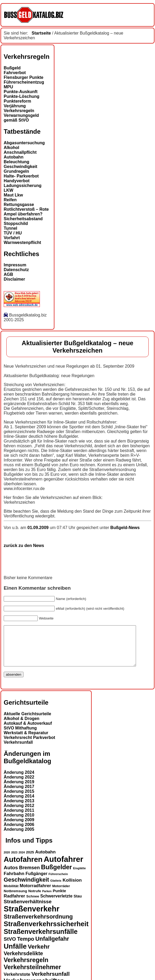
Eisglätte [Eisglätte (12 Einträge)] (79, 876)
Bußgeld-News (125, 528)
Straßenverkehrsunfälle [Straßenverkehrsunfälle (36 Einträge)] (41, 939)
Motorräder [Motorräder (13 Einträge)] (61, 894)
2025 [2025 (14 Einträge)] (30, 860)
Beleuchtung (17, 162)
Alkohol (11, 148)
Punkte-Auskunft (21, 92)
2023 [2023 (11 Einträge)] (14, 860)
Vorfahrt (12, 238)
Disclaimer (14, 279)
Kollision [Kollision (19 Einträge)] (72, 888)
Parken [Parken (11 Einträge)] (47, 899)
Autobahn (14, 157)
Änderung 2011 (19, 818)
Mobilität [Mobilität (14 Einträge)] (11, 894)
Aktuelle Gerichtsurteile (27, 722)
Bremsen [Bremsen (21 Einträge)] (29, 875)
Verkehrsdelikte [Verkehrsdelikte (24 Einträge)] (23, 961)
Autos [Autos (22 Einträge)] (11, 875)
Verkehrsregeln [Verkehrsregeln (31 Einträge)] (26, 968)
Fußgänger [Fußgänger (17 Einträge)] (37, 881)
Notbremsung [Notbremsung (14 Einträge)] (15, 899)
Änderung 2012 (19, 813)
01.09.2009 (39, 528)
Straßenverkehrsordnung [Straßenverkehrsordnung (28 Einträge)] (38, 924)
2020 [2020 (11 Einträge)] (7, 860)
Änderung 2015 (19, 799)
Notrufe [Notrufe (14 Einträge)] (35, 899)
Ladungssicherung (23, 186)
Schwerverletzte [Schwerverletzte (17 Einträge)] (56, 904)
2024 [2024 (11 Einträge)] (22, 860)
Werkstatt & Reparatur (26, 741)
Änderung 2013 (19, 809)
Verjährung (15, 106)
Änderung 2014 (19, 804)
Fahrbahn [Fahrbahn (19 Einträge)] (14, 881)
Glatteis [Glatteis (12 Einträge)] (56, 888)
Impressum (15, 265)
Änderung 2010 (19, 823)
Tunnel (10, 228)
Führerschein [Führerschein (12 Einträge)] (58, 882)
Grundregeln (16, 171)
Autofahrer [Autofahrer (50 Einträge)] (63, 867)
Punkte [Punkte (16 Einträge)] (59, 899)
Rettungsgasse (19, 205)
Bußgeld (12, 68)
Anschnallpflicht (20, 152)
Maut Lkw (13, 195)
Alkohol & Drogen (22, 726)
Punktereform (17, 101)
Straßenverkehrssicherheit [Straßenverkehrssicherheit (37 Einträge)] (46, 932)
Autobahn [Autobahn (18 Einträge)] (45, 860)
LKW (8, 190)
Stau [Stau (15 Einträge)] (78, 904)
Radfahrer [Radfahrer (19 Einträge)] (14, 904)
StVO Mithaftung (20, 736)
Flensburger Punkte (24, 77)
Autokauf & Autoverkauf (28, 731)
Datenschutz (16, 270)
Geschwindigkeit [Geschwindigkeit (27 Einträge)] (26, 888)
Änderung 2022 (19, 785)
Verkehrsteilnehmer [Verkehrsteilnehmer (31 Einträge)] (32, 975)
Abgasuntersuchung (24, 143)
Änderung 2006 (19, 832)
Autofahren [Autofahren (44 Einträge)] (23, 867)
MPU (8, 87)
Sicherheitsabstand (23, 219)
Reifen (10, 200)
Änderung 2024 (19, 780)
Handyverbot (17, 181)
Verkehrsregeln (19, 111)
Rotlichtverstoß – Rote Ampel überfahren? (26, 212)
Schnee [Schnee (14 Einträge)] (33, 904)
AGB (8, 274)
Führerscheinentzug (24, 82)
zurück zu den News (24, 546)
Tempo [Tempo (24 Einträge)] (26, 947)
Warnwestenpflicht (22, 242)
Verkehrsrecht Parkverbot (29, 745)
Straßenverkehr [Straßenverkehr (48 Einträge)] (32, 917)
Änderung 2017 (19, 794)
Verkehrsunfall (18, 750)
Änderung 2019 (19, 790)
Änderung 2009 (19, 828)
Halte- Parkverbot (21, 176)
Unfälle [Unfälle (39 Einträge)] (15, 954)
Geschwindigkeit (20, 167)
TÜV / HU (13, 233)
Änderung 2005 (19, 837)
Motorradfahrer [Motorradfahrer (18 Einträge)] (35, 894)
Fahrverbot (15, 73)
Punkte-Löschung (22, 96)
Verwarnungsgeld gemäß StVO (21, 118)
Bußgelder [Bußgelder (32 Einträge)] (56, 875)
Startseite (41, 33)
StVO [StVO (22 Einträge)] (10, 947)
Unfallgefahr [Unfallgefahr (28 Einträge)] (52, 947)
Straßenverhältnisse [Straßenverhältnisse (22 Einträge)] (28, 909)
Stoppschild (16, 224)
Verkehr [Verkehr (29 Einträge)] (39, 955)
